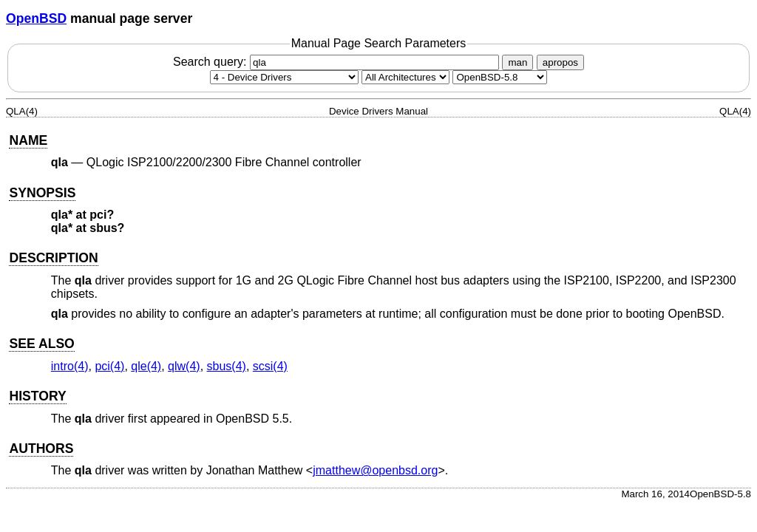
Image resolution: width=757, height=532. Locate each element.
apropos (560, 62)
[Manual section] (284, 77)
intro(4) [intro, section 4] (70, 366)
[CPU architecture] (405, 77)
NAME (28, 140)
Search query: (338, 62)
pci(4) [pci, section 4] (109, 366)
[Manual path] (500, 77)
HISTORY (37, 396)
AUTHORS (41, 449)
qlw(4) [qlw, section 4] (184, 366)
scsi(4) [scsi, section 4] (270, 366)
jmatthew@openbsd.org (375, 470)
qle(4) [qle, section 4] (146, 366)
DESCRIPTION (53, 258)
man (517, 62)
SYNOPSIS (42, 193)
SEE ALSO (41, 344)
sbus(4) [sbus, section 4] (227, 366)
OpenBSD (36, 18)
